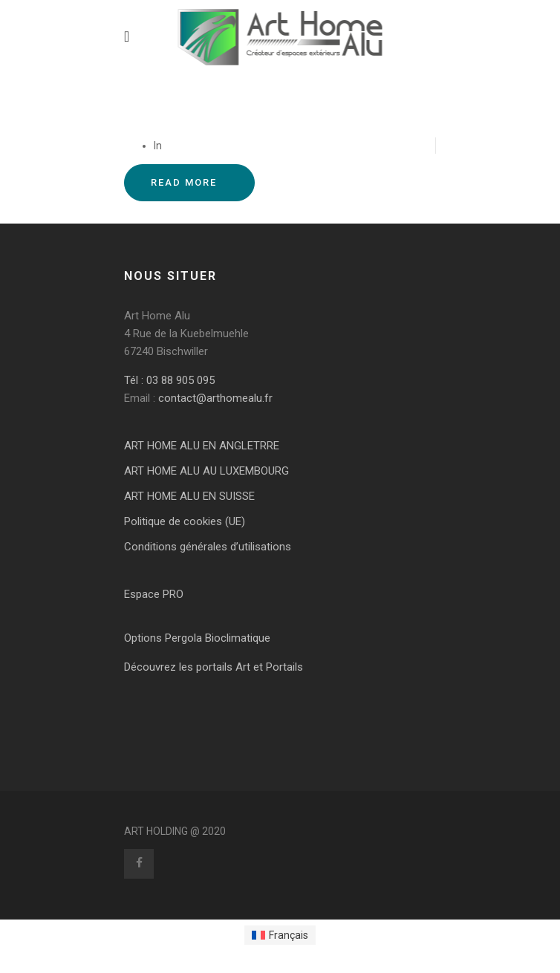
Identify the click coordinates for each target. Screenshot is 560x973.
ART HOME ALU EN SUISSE (189, 496)
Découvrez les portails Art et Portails (214, 667)
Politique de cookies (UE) (185, 521)
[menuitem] (280, 935)
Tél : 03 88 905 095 (169, 380)
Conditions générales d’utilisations (208, 547)
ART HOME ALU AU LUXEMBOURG (206, 471)
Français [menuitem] (289, 935)
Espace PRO (154, 594)
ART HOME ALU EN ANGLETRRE (202, 446)
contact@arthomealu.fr (214, 398)
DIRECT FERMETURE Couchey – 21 (229, 116)
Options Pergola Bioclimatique (197, 638)
